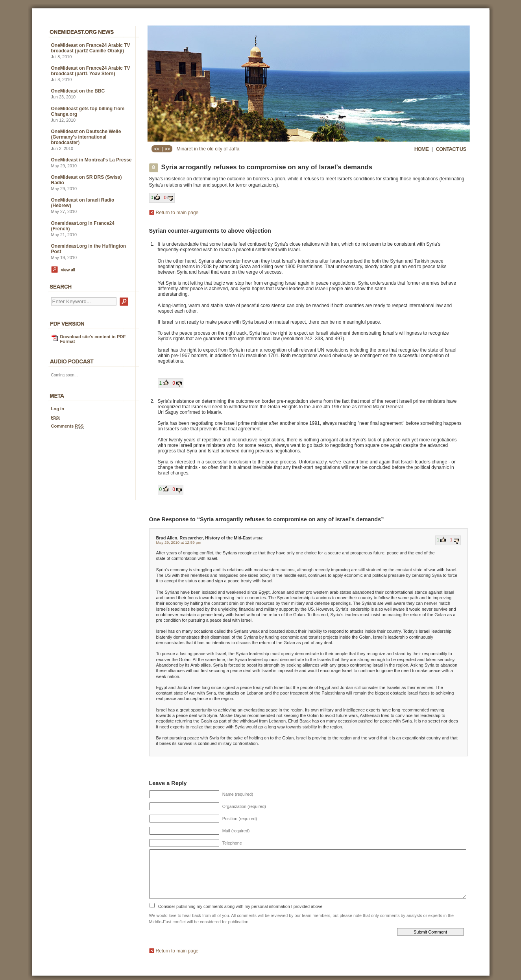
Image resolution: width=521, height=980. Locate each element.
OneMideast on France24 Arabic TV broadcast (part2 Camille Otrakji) (91, 48)
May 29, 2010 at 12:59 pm (179, 542)
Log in (58, 409)
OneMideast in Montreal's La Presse (91, 160)
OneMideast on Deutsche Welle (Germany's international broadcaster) (86, 137)
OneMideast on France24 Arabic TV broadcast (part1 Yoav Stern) (91, 71)
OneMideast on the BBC (78, 91)
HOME (421, 149)
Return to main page (177, 213)
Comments (68, 426)
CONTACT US (451, 149)
